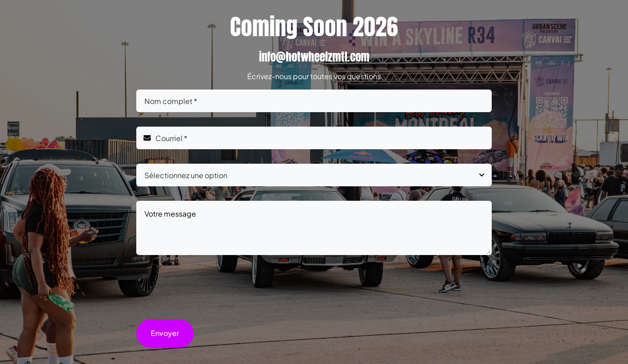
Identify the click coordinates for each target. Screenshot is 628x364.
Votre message (314, 228)
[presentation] (205, 287)
